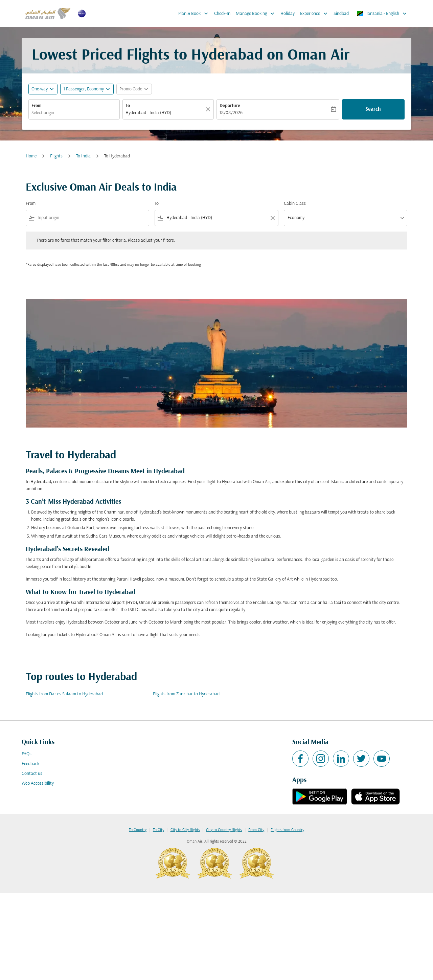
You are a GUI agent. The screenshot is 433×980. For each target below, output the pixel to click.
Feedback (30, 764)
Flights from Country (287, 830)
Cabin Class (295, 204)
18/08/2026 (231, 113)
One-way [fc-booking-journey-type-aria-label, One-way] (40, 89)
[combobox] (74, 113)
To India (83, 156)
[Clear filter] (272, 218)
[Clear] (209, 109)
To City (158, 830)
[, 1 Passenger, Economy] (84, 89)
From (37, 106)
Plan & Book (195, 14)
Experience (315, 14)
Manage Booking (257, 14)
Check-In (222, 14)
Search (373, 109)
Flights (56, 156)
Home (31, 156)
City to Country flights (224, 830)
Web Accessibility (38, 783)
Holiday (288, 14)
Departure (230, 106)
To (128, 106)
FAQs (27, 754)
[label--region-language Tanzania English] (382, 14)
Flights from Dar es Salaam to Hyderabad (64, 694)
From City (256, 830)
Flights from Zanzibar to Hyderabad (186, 694)
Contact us (32, 774)
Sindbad (341, 14)
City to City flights (185, 830)
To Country (138, 830)
